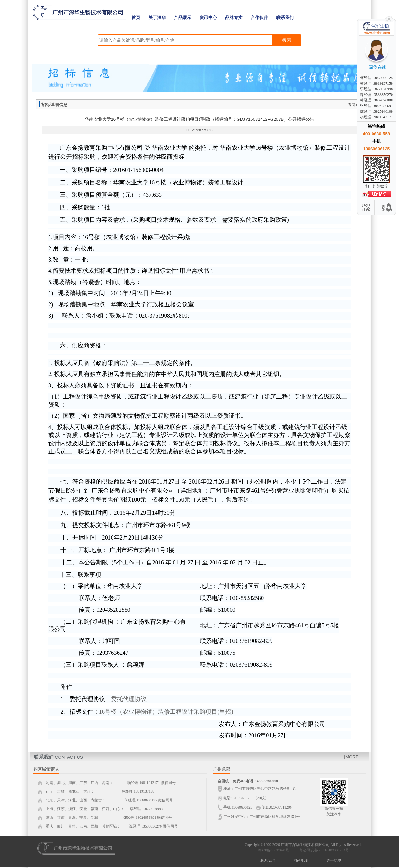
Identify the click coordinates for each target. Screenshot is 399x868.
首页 (136, 18)
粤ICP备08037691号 (274, 850)
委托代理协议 (129, 699)
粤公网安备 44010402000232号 (323, 850)
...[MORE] (350, 757)
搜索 (287, 40)
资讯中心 (208, 18)
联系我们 (285, 18)
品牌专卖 (234, 18)
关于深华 (157, 18)
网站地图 (301, 861)
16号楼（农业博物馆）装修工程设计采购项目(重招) (166, 712)
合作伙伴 (259, 18)
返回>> (354, 105)
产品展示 (183, 18)
